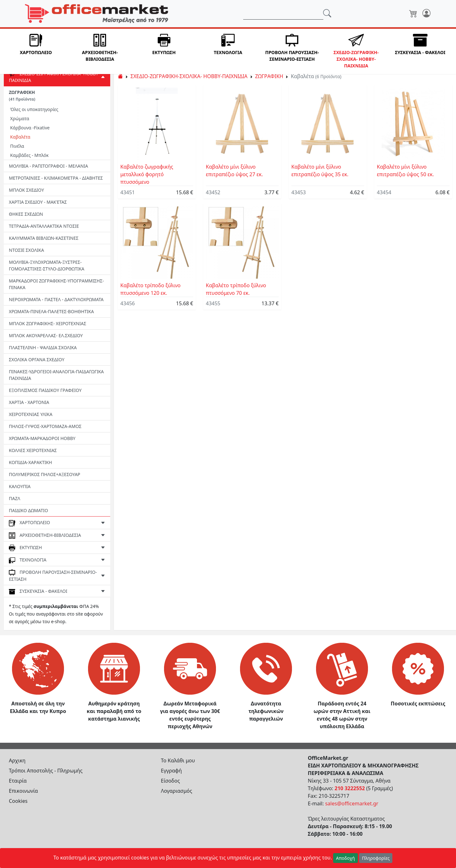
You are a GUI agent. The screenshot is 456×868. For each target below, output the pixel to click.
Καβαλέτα (20, 137)
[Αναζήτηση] (283, 14)
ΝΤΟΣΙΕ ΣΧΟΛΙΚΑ (26, 250)
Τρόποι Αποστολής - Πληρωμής (46, 771)
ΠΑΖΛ (15, 498)
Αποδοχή (345, 858)
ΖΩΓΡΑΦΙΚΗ (22, 96)
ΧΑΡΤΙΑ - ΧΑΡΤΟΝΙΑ (29, 402)
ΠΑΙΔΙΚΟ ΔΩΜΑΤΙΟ (28, 510)
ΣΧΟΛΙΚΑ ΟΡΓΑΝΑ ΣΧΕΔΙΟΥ (37, 360)
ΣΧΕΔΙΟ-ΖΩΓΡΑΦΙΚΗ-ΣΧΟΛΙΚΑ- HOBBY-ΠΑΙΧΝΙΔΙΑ (189, 76)
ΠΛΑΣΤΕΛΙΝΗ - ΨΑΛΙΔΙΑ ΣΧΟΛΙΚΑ (43, 347)
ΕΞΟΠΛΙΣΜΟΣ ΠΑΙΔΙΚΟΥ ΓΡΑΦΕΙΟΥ (45, 390)
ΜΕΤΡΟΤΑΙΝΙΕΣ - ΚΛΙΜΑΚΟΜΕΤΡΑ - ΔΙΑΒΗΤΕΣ (56, 178)
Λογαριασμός (177, 791)
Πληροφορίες (376, 858)
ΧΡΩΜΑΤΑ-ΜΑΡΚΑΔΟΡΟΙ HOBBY (42, 438)
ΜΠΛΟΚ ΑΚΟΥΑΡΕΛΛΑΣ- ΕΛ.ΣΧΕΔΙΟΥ (46, 335)
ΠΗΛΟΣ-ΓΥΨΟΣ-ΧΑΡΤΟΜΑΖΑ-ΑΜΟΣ (45, 426)
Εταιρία (18, 781)
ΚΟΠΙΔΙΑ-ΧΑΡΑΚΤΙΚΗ (30, 462)
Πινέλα (17, 146)
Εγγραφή (171, 771)
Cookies (18, 801)
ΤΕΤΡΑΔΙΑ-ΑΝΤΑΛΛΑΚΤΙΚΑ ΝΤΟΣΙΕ (44, 226)
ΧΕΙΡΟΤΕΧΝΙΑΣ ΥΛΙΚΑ (31, 414)
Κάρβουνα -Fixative (30, 128)
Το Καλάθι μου (178, 760)
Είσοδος (170, 781)
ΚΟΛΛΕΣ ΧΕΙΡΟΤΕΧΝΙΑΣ (33, 450)
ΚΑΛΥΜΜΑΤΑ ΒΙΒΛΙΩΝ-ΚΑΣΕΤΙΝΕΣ (44, 238)
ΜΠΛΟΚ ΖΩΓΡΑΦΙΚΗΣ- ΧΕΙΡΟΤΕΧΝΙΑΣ (47, 323)
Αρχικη (17, 760)
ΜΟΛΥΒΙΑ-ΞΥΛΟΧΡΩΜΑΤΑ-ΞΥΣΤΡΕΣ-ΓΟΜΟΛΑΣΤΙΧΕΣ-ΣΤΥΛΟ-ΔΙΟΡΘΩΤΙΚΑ (47, 265)
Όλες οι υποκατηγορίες (34, 109)
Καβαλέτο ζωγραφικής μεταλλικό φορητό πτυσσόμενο (147, 174)
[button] (36, 51)
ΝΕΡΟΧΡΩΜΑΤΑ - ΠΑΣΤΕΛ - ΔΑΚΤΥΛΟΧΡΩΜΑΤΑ (56, 299)
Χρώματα (20, 118)
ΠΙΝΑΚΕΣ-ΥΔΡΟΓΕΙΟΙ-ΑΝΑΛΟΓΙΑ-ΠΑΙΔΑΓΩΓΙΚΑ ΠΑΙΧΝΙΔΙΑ (56, 375)
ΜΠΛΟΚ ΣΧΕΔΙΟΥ (26, 190)
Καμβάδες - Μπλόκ (29, 155)
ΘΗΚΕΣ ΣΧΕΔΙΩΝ (26, 214)
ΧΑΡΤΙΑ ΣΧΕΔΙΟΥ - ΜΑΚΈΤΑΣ (38, 202)
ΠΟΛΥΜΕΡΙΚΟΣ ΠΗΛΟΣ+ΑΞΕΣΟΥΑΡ (44, 474)
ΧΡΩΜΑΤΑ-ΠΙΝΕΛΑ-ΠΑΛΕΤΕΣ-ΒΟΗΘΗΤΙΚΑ (51, 311)
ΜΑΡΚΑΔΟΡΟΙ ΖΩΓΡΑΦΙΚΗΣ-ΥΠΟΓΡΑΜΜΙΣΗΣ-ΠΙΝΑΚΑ (56, 284)
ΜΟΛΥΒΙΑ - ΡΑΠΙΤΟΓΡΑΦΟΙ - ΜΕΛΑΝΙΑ (48, 166)
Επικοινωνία (23, 791)
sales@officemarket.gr (352, 803)
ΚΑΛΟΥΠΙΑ (20, 486)
